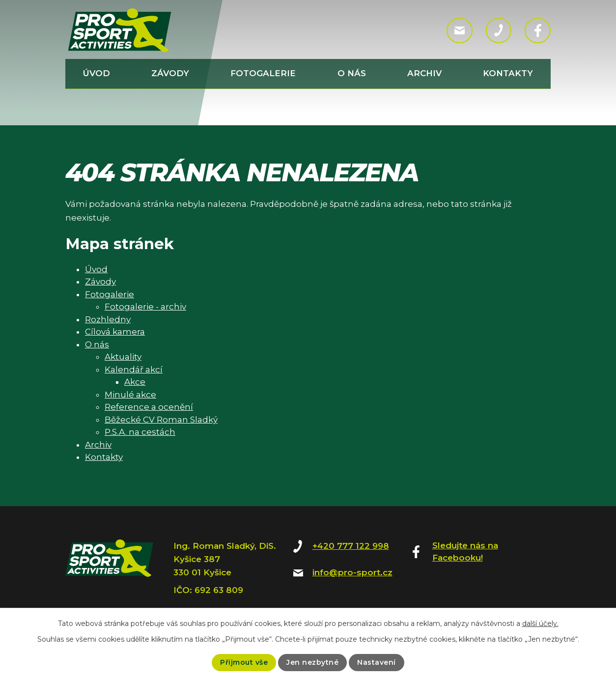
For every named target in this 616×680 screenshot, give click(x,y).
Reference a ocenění (149, 407)
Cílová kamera (115, 332)
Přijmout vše (244, 662)
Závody (170, 73)
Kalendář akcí (134, 369)
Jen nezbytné (312, 662)
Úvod (97, 73)
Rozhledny (108, 319)
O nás (352, 73)
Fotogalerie (263, 73)
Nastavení (377, 662)
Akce (135, 382)
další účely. (540, 623)
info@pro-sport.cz (352, 572)
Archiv (424, 73)
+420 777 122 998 (351, 546)
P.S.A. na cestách (140, 432)
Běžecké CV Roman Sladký (161, 420)
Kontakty (508, 73)
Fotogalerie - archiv (145, 307)
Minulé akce (130, 395)
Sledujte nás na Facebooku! (465, 552)
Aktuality (123, 357)
